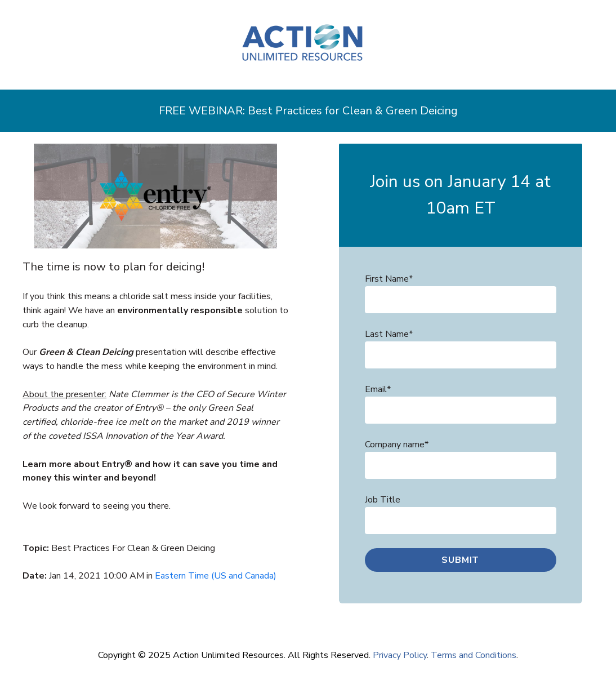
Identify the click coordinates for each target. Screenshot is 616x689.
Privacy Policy (400, 655)
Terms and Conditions (474, 655)
